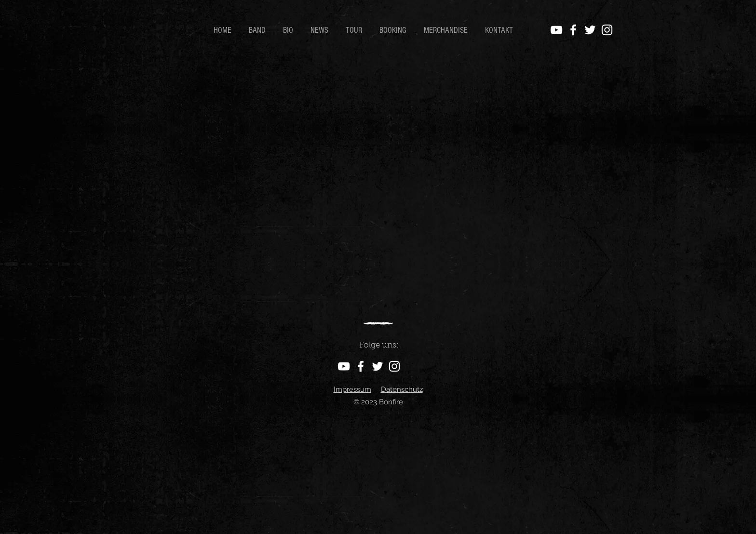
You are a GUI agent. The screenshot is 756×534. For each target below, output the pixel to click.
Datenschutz (402, 389)
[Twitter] (590, 30)
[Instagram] (607, 30)
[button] (290, 30)
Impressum (352, 389)
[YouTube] (556, 30)
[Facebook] (573, 30)
